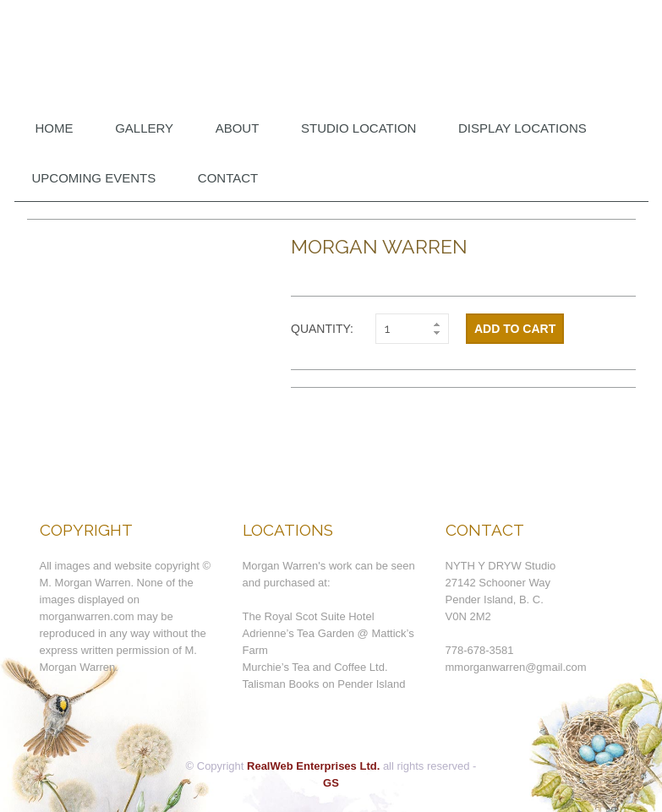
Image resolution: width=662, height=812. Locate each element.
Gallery (144, 128)
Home (55, 128)
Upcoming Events (94, 178)
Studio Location (358, 128)
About (238, 128)
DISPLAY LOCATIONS (522, 128)
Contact (228, 178)
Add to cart (515, 329)
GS (331, 783)
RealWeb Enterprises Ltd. (313, 766)
